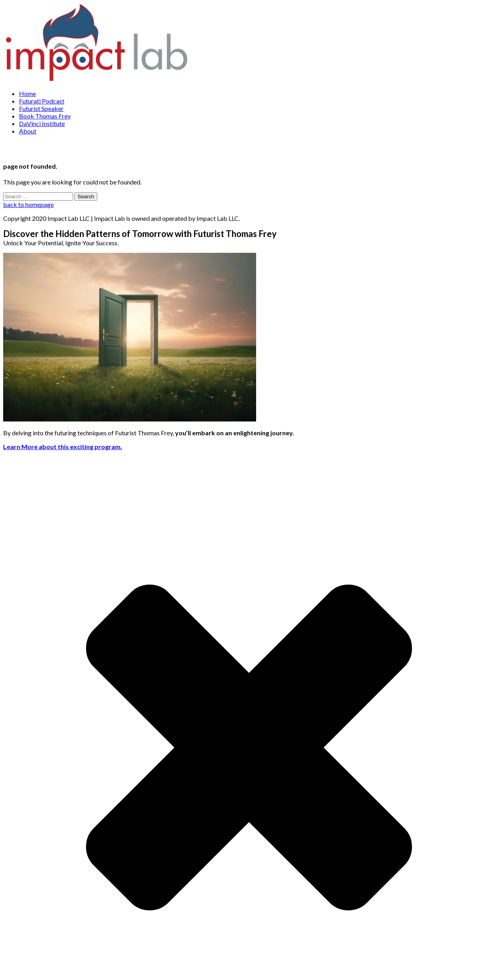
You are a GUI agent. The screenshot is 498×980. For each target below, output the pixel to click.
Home (27, 93)
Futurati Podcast (42, 101)
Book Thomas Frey (45, 116)
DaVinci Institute (42, 123)
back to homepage (28, 204)
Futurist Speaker (41, 108)
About (28, 131)
